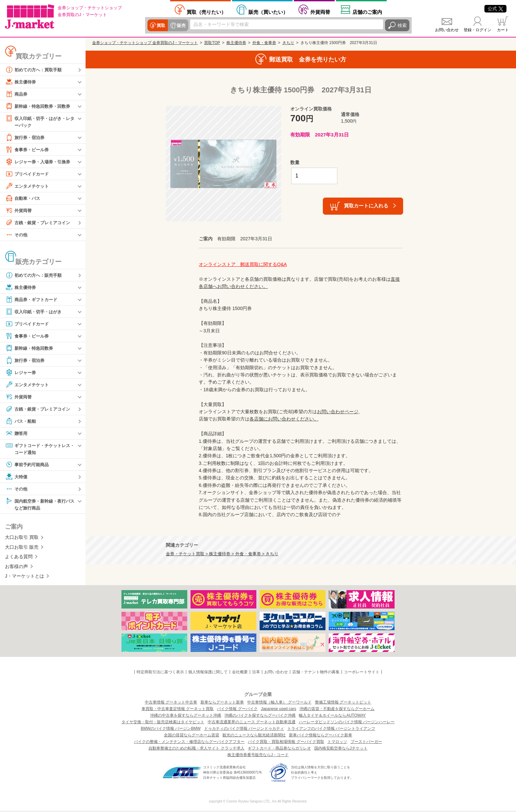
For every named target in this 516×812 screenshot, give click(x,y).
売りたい (206, 12)
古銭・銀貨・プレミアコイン (40, 223)
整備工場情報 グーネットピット (343, 704)
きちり (288, 43)
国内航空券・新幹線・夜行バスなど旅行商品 (40, 505)
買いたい (268, 12)
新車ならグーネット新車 (222, 704)
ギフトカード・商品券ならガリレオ (279, 750)
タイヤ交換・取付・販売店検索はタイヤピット (163, 723)
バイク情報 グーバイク (237, 710)
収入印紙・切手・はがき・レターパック (40, 121)
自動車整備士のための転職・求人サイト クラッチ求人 (196, 750)
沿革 (256, 673)
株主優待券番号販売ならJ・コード (258, 756)
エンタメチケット (28, 186)
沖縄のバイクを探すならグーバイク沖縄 (260, 717)
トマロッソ (337, 743)
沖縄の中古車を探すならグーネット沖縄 (186, 717)
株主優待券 (21, 82)
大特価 (17, 478)
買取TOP (212, 43)
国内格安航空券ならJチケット (341, 750)
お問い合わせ (447, 30)
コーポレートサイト (362, 673)
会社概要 (240, 673)
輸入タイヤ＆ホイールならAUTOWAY (332, 717)
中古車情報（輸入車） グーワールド (279, 704)
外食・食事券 (264, 43)
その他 (17, 235)
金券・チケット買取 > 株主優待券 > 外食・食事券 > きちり (222, 554)
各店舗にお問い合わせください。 (284, 419)
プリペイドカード (28, 174)
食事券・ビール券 (28, 150)
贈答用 (17, 434)
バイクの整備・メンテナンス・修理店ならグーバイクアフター (189, 743)
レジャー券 (21, 373)
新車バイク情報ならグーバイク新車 (321, 736)
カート (503, 30)
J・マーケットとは (25, 578)
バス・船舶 (21, 421)
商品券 (17, 94)
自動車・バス (24, 199)
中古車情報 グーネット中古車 (171, 704)
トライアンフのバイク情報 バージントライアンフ (331, 730)
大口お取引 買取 (22, 539)
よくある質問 (19, 558)
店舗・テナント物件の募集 (316, 673)
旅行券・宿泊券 (26, 138)
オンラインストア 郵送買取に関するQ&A (243, 264)
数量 (295, 162)
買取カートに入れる (366, 206)
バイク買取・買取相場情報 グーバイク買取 (286, 743)
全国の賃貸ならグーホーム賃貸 (192, 736)
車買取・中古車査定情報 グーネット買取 (178, 710)
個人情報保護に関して (208, 673)
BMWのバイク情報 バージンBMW (171, 730)
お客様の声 (16, 568)
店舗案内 (367, 12)
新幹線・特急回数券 (31, 348)
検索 (402, 25)
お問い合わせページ (338, 412)
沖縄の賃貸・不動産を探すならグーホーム (337, 710)
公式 (495, 9)
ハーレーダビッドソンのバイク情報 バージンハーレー (347, 723)
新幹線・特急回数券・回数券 (40, 106)
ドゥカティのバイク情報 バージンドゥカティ (244, 730)
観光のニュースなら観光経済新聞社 (254, 736)
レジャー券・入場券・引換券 (40, 162)
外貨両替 (320, 12)
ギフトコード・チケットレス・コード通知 (38, 449)
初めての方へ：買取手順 (35, 70)
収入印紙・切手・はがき (35, 312)
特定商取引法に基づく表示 (160, 673)
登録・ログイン (477, 30)
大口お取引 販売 (22, 549)
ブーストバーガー (366, 743)
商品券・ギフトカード (33, 300)
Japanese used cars (279, 710)
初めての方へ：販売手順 (35, 275)
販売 (180, 25)
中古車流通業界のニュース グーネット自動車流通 (252, 723)
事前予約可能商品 (28, 466)
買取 (161, 25)
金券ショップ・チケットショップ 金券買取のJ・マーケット (145, 43)
